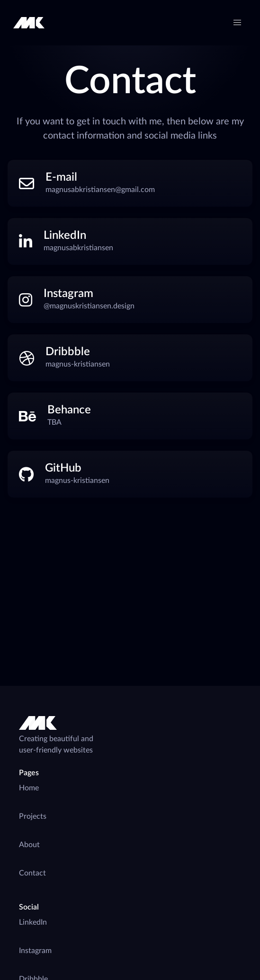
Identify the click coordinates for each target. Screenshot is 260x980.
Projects (33, 816)
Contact (32, 873)
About (29, 845)
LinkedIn (33, 922)
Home (29, 788)
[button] (237, 23)
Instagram (35, 951)
